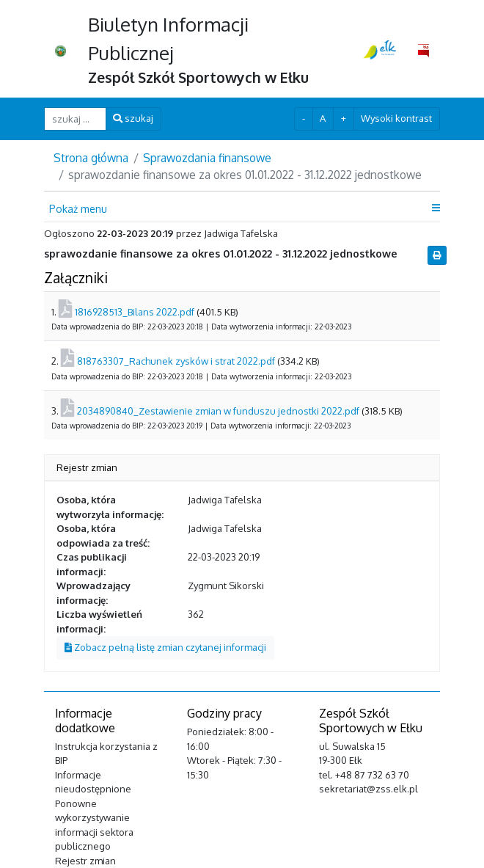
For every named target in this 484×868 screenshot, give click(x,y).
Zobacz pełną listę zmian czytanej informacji (165, 647)
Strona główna (91, 158)
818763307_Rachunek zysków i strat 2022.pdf (176, 361)
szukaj (133, 118)
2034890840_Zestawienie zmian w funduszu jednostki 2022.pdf (218, 411)
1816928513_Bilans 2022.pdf (135, 312)
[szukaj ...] (75, 118)
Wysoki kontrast (396, 118)
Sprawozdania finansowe (207, 158)
